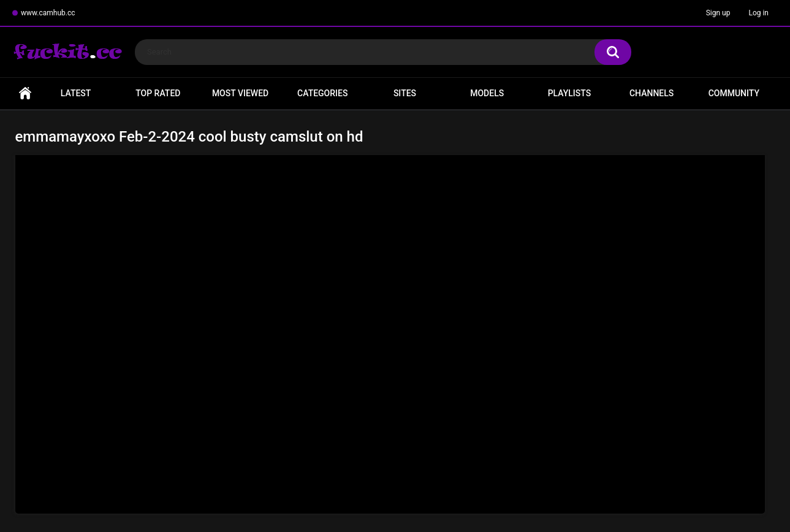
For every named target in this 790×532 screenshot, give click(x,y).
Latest (76, 93)
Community (734, 93)
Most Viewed (240, 93)
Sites (405, 93)
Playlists (570, 93)
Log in (758, 13)
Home (25, 93)
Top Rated (158, 93)
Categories (322, 93)
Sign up (718, 13)
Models (487, 93)
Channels (651, 93)
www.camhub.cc (48, 13)
